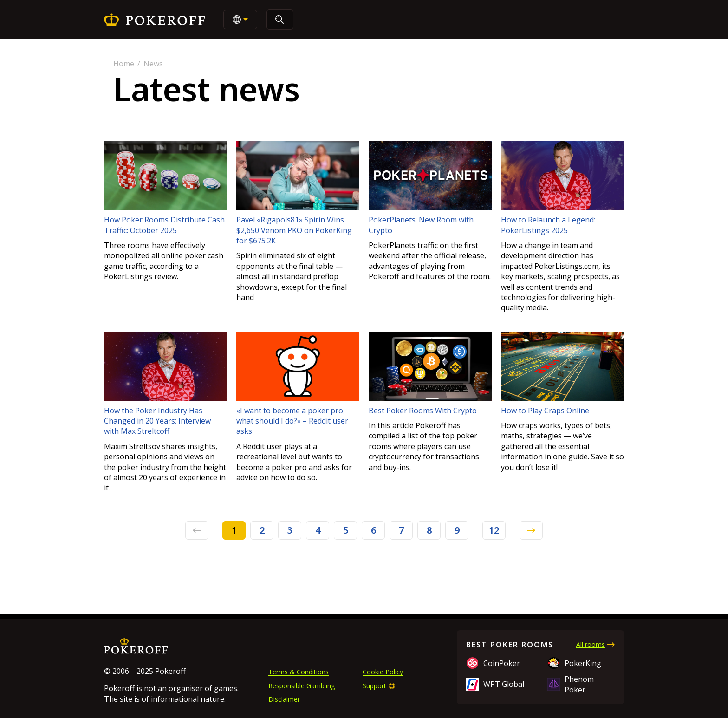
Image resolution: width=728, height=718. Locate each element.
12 (494, 530)
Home (124, 64)
